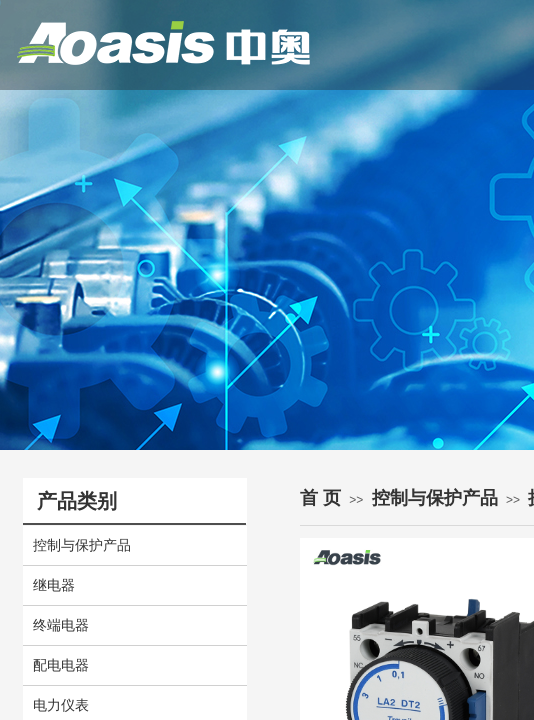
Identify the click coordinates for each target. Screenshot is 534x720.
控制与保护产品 (435, 498)
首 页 (320, 498)
